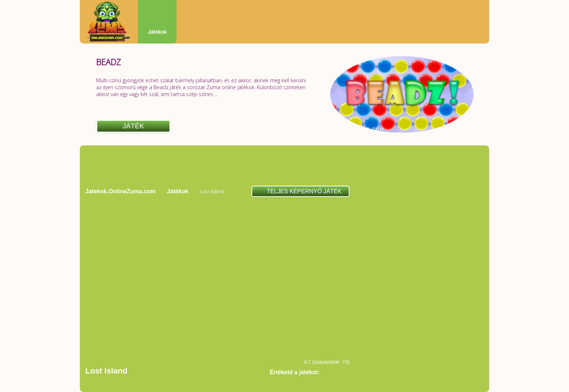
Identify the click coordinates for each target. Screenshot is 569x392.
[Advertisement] (284, 165)
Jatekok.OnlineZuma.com (120, 191)
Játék (133, 126)
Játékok (157, 32)
